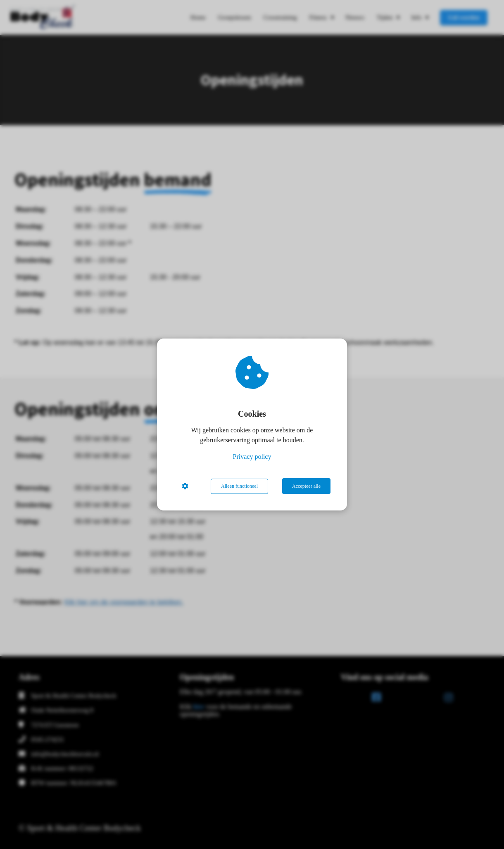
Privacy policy (252, 457)
